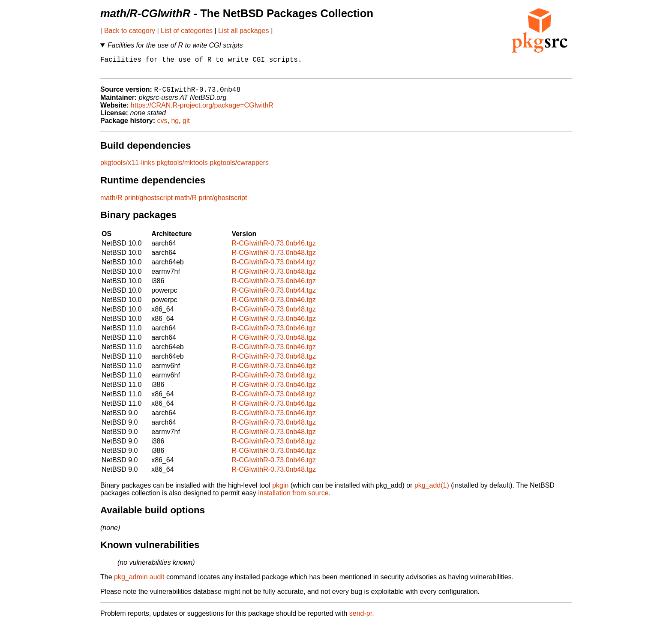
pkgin (280, 490)
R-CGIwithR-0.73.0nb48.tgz (274, 257)
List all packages (243, 31)
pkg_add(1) (432, 490)
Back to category (130, 31)
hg (175, 125)
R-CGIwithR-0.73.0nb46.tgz (274, 248)
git (186, 125)
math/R (111, 202)
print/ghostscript (148, 202)
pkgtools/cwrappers (239, 167)
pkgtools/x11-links (127, 167)
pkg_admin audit (139, 582)
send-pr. (362, 618)
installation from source (293, 498)
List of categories (187, 31)
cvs (162, 125)
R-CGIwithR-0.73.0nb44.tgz (274, 267)
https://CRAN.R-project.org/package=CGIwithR (202, 110)
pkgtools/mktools (182, 167)
